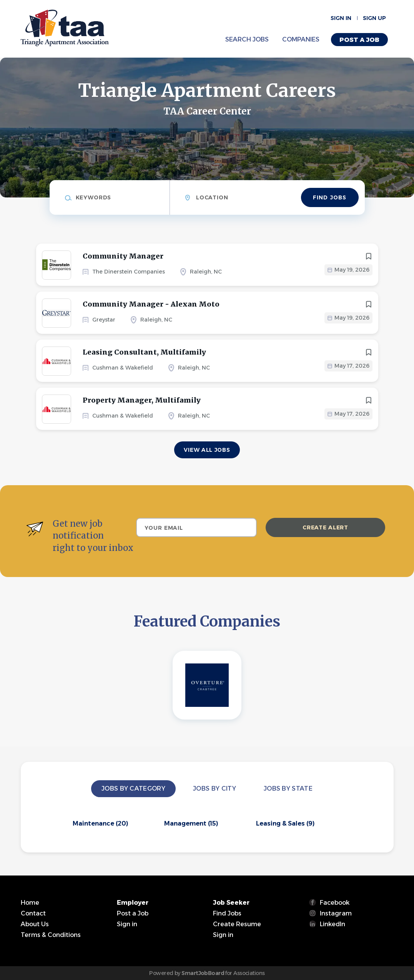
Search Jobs (247, 39)
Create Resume (237, 924)
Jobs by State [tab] (288, 788)
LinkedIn (333, 924)
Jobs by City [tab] (214, 788)
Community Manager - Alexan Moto (151, 304)
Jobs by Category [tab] (133, 788)
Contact (33, 913)
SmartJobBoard (203, 973)
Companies (301, 39)
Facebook (335, 903)
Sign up (374, 18)
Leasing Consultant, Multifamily (144, 352)
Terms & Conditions (51, 935)
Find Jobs (330, 197)
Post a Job (359, 40)
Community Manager (123, 256)
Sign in (341, 18)
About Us (35, 924)
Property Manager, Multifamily (142, 400)
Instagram (336, 913)
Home (30, 903)
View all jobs (207, 450)
